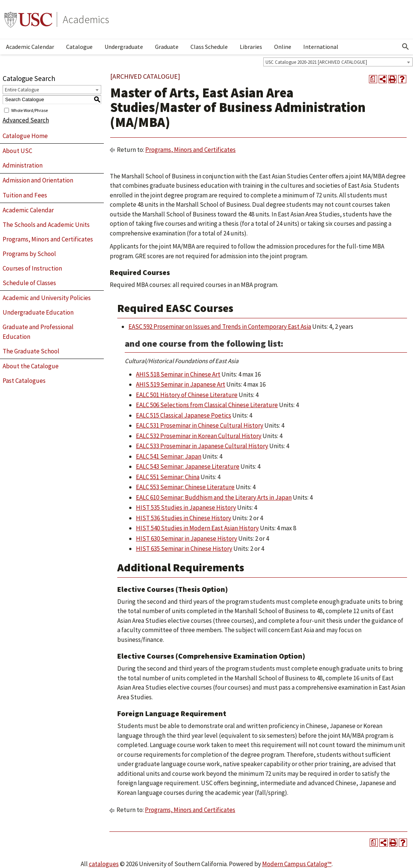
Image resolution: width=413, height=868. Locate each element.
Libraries (251, 47)
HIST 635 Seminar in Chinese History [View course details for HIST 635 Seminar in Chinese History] (184, 549)
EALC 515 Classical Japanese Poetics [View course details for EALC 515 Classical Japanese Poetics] (184, 415)
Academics (86, 19)
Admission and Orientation (38, 180)
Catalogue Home (25, 136)
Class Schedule (209, 47)
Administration (23, 165)
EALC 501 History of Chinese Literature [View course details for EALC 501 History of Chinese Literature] (187, 395)
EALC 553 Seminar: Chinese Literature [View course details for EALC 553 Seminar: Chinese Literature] (185, 487)
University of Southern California (28, 19)
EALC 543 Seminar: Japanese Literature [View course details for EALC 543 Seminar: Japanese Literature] (188, 466)
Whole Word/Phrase (29, 110)
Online (283, 47)
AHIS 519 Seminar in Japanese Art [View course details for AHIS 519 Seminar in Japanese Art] (181, 384)
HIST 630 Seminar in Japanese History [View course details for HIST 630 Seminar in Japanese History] (187, 538)
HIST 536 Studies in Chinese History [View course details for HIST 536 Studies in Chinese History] (184, 518)
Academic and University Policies (47, 298)
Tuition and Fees (25, 195)
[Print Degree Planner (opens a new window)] (373, 79)
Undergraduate (124, 47)
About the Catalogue (31, 366)
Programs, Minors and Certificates (48, 239)
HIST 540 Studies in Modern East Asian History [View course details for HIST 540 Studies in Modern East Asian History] (197, 528)
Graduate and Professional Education (38, 332)
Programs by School (29, 254)
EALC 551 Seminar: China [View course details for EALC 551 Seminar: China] (168, 477)
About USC (17, 151)
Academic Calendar (30, 47)
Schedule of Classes (29, 283)
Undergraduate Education (38, 312)
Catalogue (79, 47)
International (321, 47)
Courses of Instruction (32, 268)
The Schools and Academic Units (46, 225)
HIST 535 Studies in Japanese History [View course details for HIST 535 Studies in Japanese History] (186, 508)
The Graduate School (31, 351)
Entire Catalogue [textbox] (22, 90)
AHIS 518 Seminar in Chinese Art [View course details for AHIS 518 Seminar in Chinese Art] (178, 374)
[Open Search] (406, 47)
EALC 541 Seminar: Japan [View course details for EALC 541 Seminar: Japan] (169, 456)
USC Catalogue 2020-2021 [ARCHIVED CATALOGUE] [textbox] (316, 62)
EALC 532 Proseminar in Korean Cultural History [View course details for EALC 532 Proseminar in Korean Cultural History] (199, 436)
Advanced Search (26, 120)
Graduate (167, 47)
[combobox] (338, 62)
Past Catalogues (24, 381)
